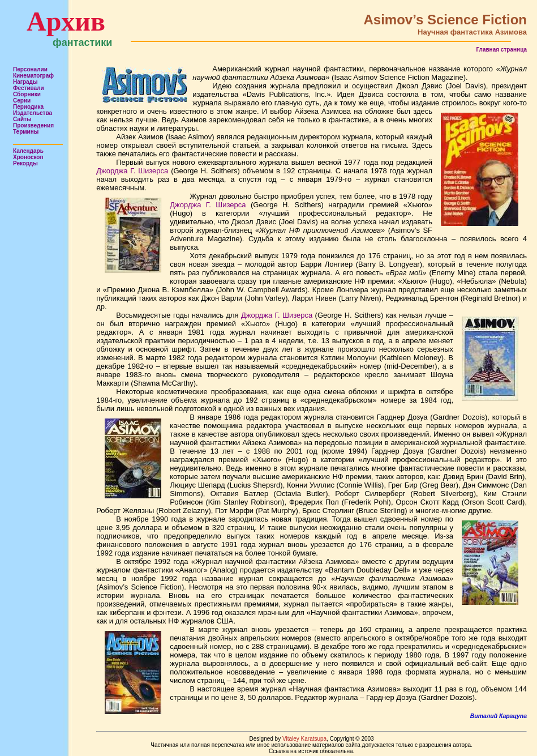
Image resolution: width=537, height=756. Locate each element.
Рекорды (25, 163)
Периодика (28, 107)
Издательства (33, 113)
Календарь (28, 151)
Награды (25, 82)
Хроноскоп (28, 157)
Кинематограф (33, 76)
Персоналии (30, 69)
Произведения (33, 125)
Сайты (22, 119)
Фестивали (29, 88)
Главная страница (501, 50)
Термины (26, 132)
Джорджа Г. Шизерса (132, 171)
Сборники (27, 94)
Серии (22, 101)
